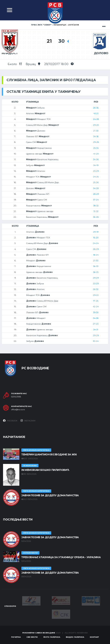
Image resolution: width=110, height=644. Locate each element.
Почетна (16, 637)
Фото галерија (52, 637)
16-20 (96, 238)
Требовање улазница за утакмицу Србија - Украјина (61, 557)
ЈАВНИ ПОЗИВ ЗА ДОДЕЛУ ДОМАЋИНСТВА (50, 495)
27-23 (96, 324)
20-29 (96, 284)
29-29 (96, 278)
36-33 (96, 266)
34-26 (96, 159)
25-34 (96, 148)
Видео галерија (75, 637)
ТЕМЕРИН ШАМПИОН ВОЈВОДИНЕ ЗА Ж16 (49, 454)
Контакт (94, 637)
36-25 (96, 272)
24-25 (96, 177)
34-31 (96, 330)
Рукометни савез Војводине (39, 633)
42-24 (96, 307)
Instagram (28, 421)
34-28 (96, 188)
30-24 (96, 341)
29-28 (96, 142)
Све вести (32, 637)
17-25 (96, 301)
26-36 (96, 108)
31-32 (96, 211)
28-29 (96, 194)
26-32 (96, 289)
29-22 (96, 295)
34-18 (96, 136)
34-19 (96, 165)
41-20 (96, 154)
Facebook (10, 421)
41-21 (96, 113)
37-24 (96, 200)
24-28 (96, 119)
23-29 (96, 171)
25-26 (96, 182)
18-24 (96, 255)
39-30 (96, 312)
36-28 (96, 217)
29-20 (96, 125)
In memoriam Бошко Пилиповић (45, 470)
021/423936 (16, 397)
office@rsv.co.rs (18, 410)
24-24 (96, 243)
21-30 (96, 131)
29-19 (96, 232)
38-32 (96, 206)
